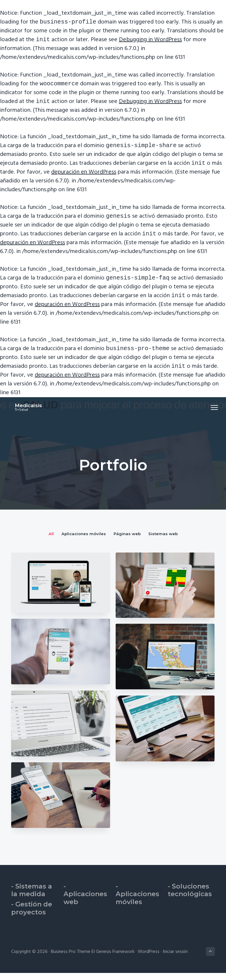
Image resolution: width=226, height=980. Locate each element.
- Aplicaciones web (85, 901)
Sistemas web (163, 541)
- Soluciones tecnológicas (190, 897)
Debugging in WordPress (150, 41)
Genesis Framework (115, 959)
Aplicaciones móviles (84, 541)
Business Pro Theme (71, 959)
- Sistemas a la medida (32, 897)
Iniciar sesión (175, 959)
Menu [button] (208, 414)
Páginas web (127, 541)
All (51, 541)
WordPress (149, 959)
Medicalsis (25, 412)
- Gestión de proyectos (32, 915)
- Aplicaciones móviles (137, 901)
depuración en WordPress (84, 176)
